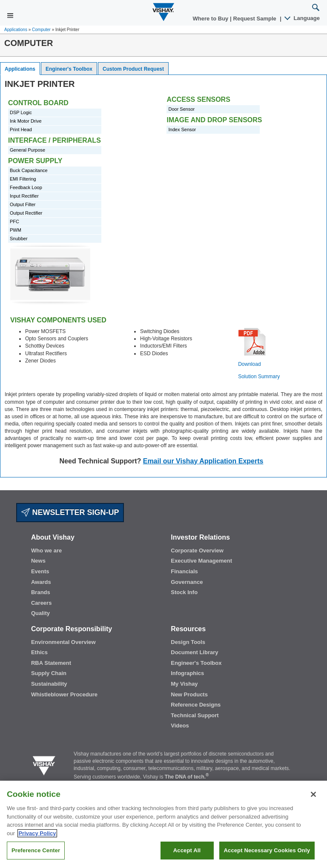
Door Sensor (181, 109)
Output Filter (23, 204)
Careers (41, 603)
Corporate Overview (197, 550)
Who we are (46, 550)
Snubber (19, 239)
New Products (189, 694)
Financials (184, 571)
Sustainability (49, 684)
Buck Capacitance (29, 170)
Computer (41, 30)
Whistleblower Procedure (64, 694)
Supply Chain (49, 673)
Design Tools (188, 642)
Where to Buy (211, 19)
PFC (14, 221)
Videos (180, 726)
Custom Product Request (133, 69)
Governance (187, 582)
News (38, 561)
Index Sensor (182, 129)
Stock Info (184, 592)
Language (303, 18)
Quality (40, 613)
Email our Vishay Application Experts (203, 461)
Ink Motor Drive (26, 121)
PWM (16, 230)
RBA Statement (51, 663)
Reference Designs (196, 705)
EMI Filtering (23, 179)
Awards (41, 582)
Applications (16, 30)
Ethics (39, 652)
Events (40, 571)
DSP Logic (21, 112)
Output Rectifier (26, 213)
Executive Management (201, 561)
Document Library (194, 652)
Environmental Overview (63, 642)
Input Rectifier (24, 196)
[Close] (313, 806)
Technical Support (195, 715)
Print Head (21, 129)
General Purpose (27, 150)
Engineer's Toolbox (69, 69)
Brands (41, 592)
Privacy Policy (37, 845)
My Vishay (184, 684)
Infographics (187, 673)
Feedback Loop (26, 187)
